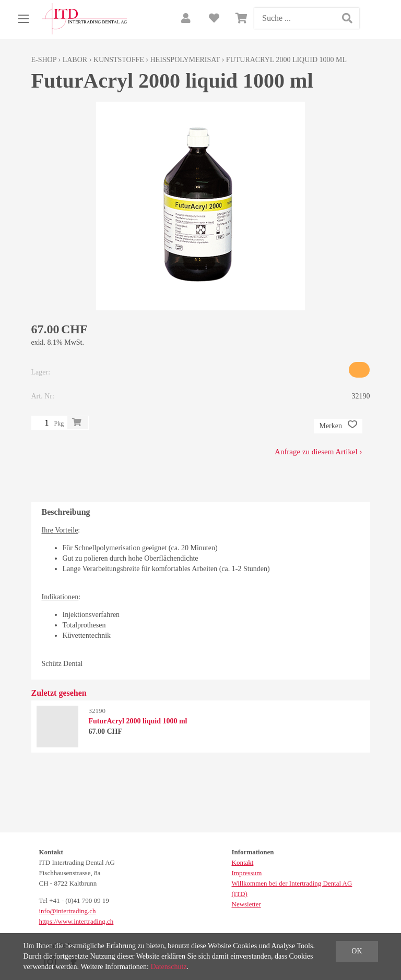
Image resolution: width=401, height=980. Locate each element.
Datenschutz (168, 967)
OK (357, 951)
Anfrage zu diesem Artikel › (318, 452)
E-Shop (44, 60)
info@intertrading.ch (68, 911)
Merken (338, 426)
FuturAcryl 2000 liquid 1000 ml (286, 60)
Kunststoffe (119, 60)
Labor (75, 60)
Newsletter (246, 904)
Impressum (247, 873)
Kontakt (243, 862)
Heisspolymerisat (185, 60)
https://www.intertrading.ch (76, 921)
